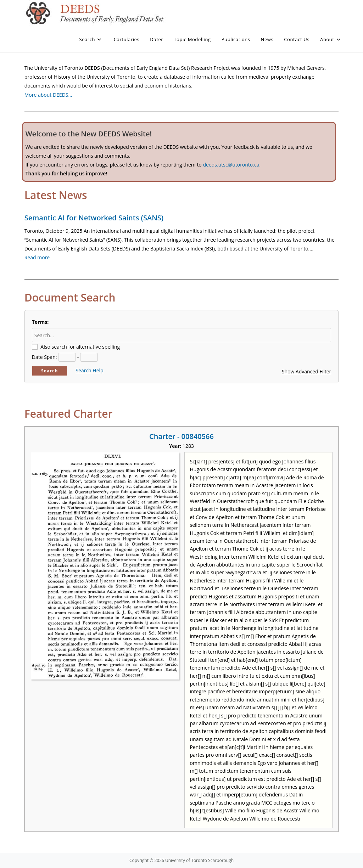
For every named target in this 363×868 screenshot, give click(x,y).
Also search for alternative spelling (80, 347)
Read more (37, 257)
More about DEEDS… (48, 95)
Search (50, 371)
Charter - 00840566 (181, 436)
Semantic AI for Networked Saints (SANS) (94, 218)
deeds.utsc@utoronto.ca (231, 165)
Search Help (89, 370)
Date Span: (44, 357)
